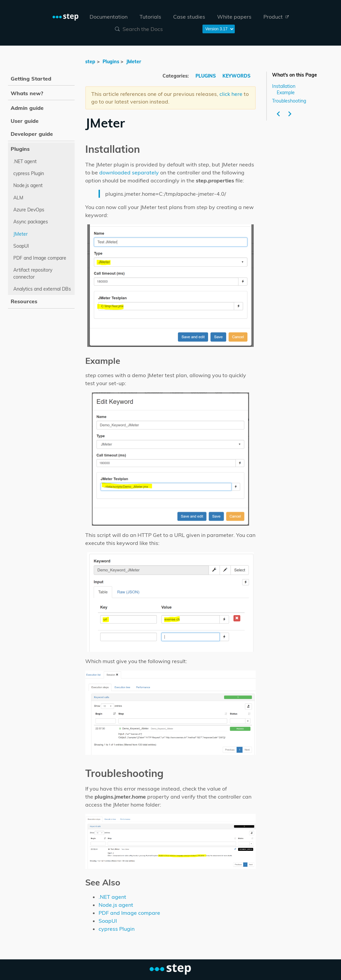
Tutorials (150, 17)
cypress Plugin (117, 929)
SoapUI (108, 921)
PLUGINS (206, 76)
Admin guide (27, 108)
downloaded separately (129, 172)
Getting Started (31, 79)
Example (286, 93)
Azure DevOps (29, 210)
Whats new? (27, 93)
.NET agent (112, 897)
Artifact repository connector (33, 273)
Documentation (109, 17)
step (90, 62)
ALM (18, 198)
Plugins (111, 62)
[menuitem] (109, 17)
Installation (284, 86)
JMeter (134, 62)
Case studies (189, 17)
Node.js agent (116, 905)
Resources (24, 301)
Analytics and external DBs (42, 289)
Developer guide (32, 134)
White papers (234, 17)
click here (231, 94)
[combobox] (155, 29)
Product (276, 17)
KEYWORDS (236, 76)
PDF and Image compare (129, 913)
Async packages (31, 222)
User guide (25, 121)
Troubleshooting (289, 101)
